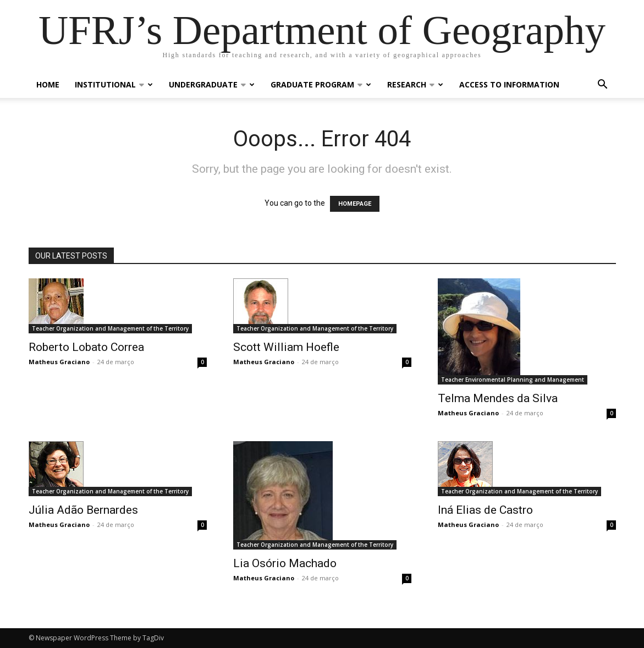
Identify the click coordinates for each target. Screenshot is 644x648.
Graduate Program (321, 84)
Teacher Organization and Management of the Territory (110, 328)
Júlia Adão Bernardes (83, 510)
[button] (603, 86)
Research (415, 84)
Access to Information (509, 84)
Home (48, 84)
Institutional (114, 84)
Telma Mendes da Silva (498, 398)
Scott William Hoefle (286, 347)
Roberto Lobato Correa (86, 347)
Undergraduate (212, 84)
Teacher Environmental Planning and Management (513, 380)
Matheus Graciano (59, 362)
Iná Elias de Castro (485, 510)
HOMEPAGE (355, 204)
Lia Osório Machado (285, 563)
